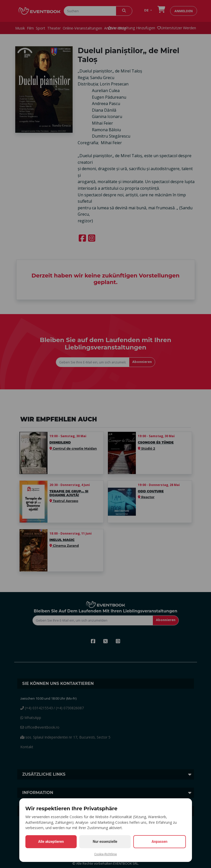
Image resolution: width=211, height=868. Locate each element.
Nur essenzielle (105, 842)
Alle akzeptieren (51, 842)
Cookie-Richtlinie (106, 854)
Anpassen (159, 842)
